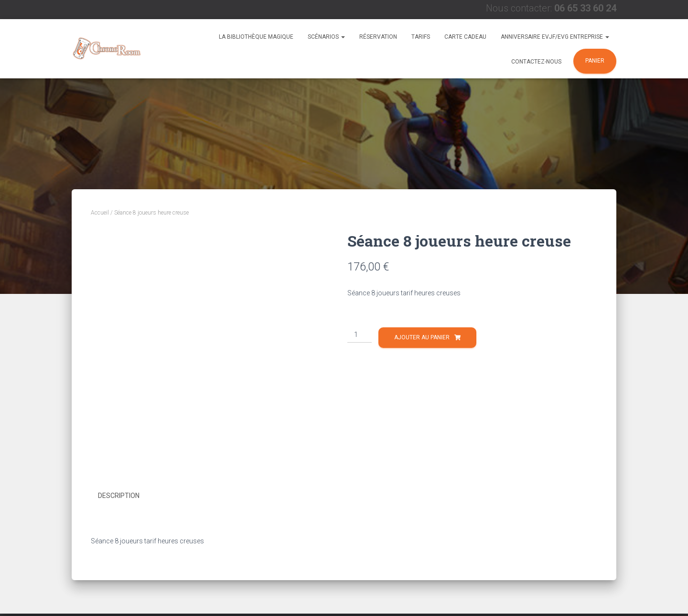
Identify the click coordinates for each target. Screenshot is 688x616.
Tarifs (421, 37)
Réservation (378, 37)
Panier (595, 61)
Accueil (100, 213)
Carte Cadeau (465, 37)
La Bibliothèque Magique (256, 37)
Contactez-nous (536, 62)
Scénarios (326, 37)
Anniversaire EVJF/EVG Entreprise (555, 37)
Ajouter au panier (422, 337)
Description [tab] (119, 496)
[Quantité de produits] (360, 335)
